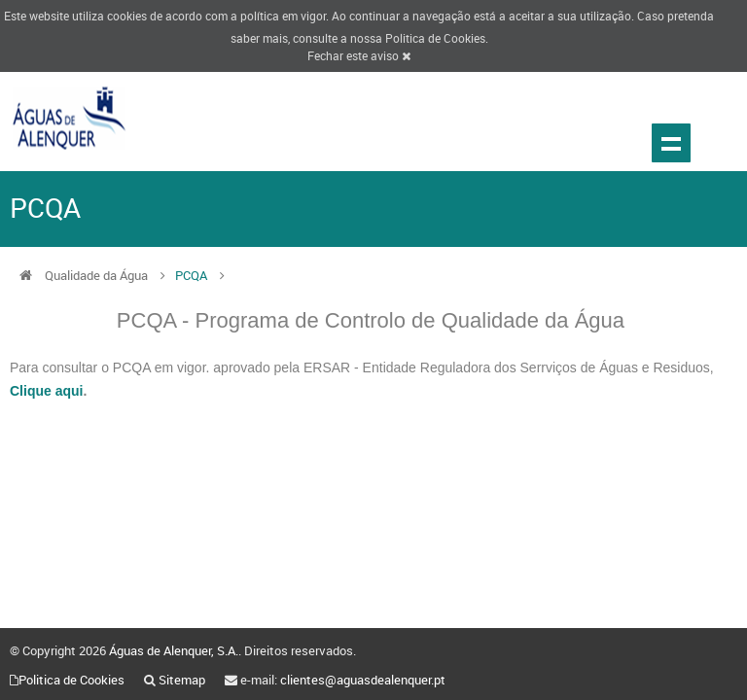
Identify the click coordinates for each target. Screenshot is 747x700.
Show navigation (671, 143)
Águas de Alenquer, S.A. (174, 650)
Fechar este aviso (359, 55)
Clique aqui (46, 391)
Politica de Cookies (435, 38)
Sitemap (182, 680)
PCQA (193, 275)
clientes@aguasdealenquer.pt (363, 680)
